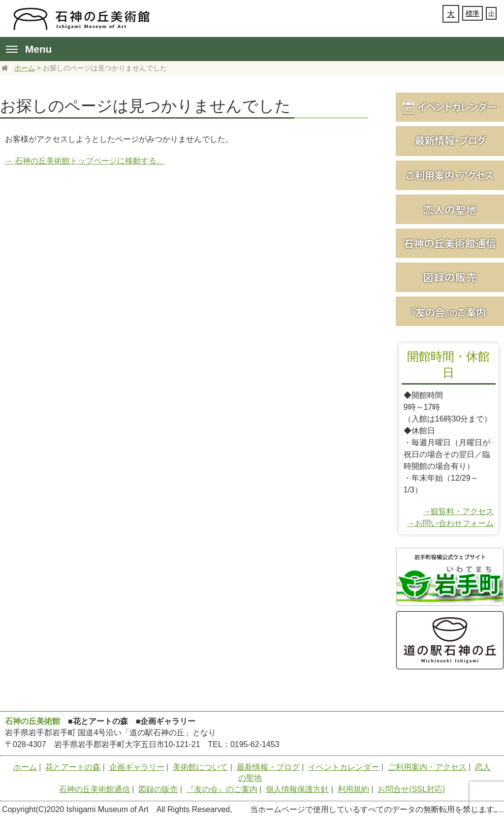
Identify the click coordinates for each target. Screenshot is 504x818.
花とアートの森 (73, 767)
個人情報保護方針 (297, 789)
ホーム (25, 68)
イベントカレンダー (344, 767)
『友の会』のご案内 (222, 789)
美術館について (200, 767)
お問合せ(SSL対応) (411, 789)
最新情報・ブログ (268, 767)
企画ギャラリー (137, 767)
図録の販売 (158, 789)
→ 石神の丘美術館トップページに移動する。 (85, 161)
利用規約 (353, 789)
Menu (29, 49)
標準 (472, 13)
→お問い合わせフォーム (450, 523)
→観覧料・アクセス (458, 511)
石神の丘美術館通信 (94, 789)
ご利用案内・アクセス (427, 767)
